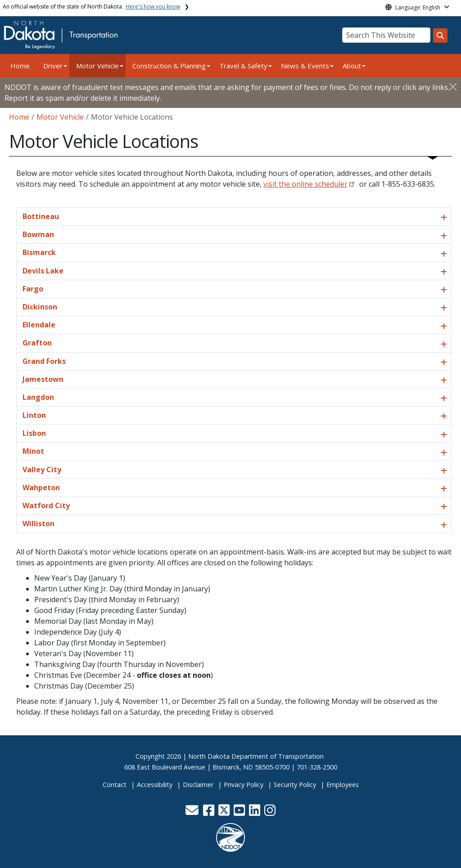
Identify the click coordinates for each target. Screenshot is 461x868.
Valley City (42, 470)
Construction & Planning (169, 66)
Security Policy (295, 785)
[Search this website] (440, 36)
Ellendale (39, 325)
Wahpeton (41, 488)
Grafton (37, 343)
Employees (343, 785)
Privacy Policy (244, 785)
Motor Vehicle (97, 66)
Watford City (46, 506)
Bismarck (39, 252)
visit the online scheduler (305, 184)
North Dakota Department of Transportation (256, 756)
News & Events (305, 66)
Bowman (38, 234)
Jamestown (43, 379)
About (352, 66)
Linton (34, 415)
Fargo (33, 289)
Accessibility (155, 785)
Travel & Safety (243, 66)
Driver (53, 66)
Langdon (38, 397)
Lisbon (34, 433)
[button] (193, 812)
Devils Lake (43, 271)
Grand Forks (44, 361)
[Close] (453, 87)
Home (20, 66)
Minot (33, 451)
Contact (115, 785)
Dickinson (40, 307)
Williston (38, 523)
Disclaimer (198, 785)
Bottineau (41, 216)
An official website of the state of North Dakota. (91, 7)
